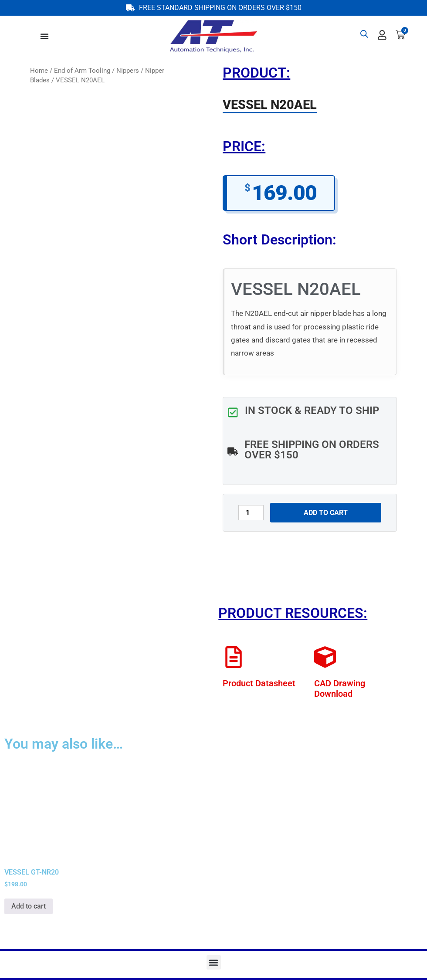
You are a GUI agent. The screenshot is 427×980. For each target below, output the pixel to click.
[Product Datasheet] (234, 657)
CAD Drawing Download (340, 688)
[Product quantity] (251, 513)
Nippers (128, 71)
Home (39, 71)
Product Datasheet (259, 683)
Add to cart (326, 513)
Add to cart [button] (29, 906)
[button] (214, 962)
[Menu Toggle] (44, 36)
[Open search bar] (364, 34)
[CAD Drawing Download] (325, 657)
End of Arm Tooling (82, 71)
